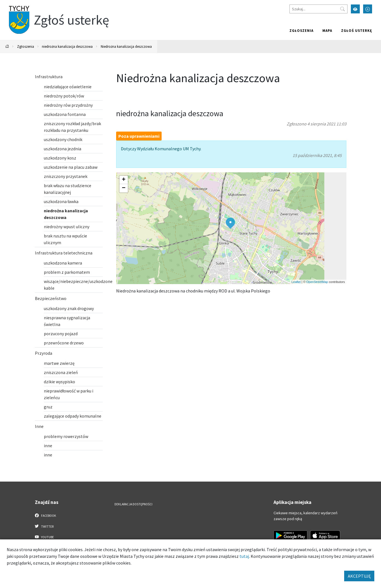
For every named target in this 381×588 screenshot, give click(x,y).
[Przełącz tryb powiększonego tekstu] (368, 9)
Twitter (44, 526)
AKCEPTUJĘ (359, 576)
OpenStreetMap (317, 282)
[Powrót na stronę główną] (7, 47)
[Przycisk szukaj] (342, 9)
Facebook (46, 515)
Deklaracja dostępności (133, 504)
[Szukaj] (318, 9)
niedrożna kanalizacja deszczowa (67, 46)
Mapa (327, 30)
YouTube (45, 537)
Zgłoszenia (301, 30)
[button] (230, 223)
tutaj (244, 556)
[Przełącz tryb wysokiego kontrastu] (355, 9)
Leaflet (296, 282)
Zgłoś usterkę (357, 30)
